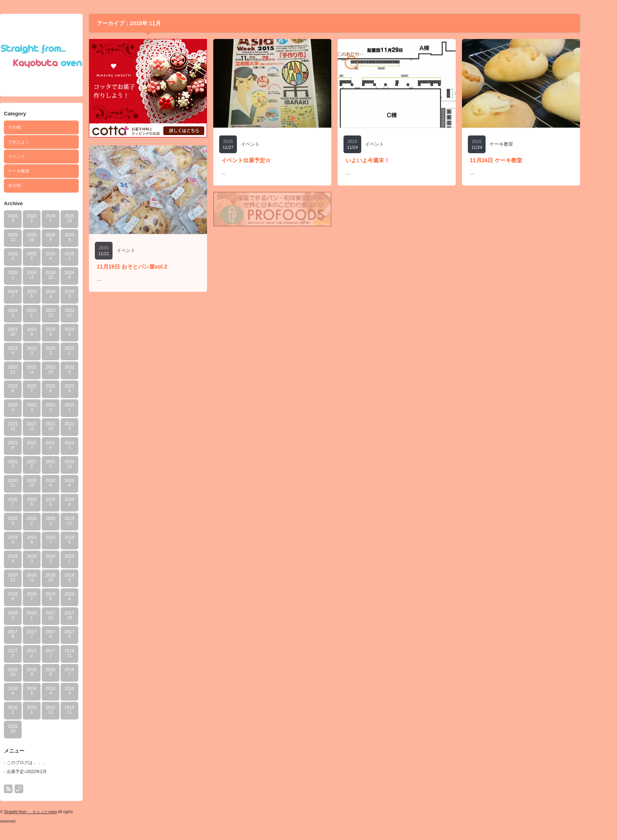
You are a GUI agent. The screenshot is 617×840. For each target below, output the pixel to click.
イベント (33, 156)
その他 (31, 127)
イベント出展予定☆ (263, 160)
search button (36, 789)
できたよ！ (36, 142)
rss (25, 789)
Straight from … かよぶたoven (47, 812)
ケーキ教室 (36, 171)
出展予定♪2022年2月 (44, 771)
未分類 (31, 185)
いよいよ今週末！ (384, 160)
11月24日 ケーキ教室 (513, 160)
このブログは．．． (43, 762)
